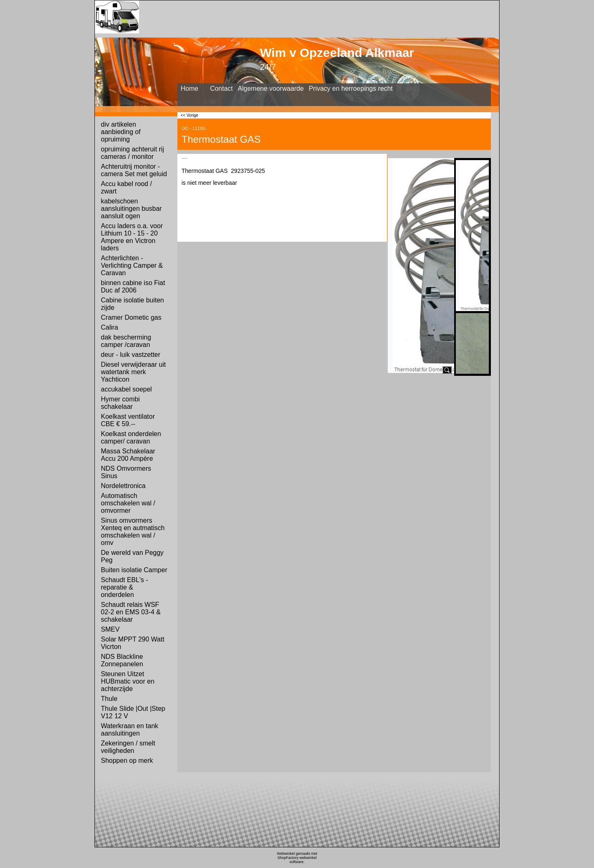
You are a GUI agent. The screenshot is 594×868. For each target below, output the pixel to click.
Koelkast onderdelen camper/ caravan (131, 438)
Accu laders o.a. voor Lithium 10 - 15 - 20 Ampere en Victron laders (132, 237)
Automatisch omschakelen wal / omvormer (128, 503)
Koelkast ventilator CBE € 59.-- (128, 420)
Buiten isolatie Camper (134, 570)
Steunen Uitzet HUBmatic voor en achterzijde (128, 681)
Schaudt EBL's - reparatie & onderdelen (125, 587)
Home (190, 88)
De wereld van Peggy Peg (132, 556)
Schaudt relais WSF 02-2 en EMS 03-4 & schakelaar (131, 612)
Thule (109, 699)
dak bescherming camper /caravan (126, 341)
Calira (110, 327)
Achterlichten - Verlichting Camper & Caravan (132, 265)
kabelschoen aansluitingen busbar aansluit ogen (132, 209)
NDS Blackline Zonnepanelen (122, 660)
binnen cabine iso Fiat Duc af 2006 (133, 287)
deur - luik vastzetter (131, 355)
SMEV (110, 629)
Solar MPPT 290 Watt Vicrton (133, 643)
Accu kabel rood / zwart (127, 188)
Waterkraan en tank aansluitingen (130, 730)
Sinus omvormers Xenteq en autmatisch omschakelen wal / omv (133, 532)
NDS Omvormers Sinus (126, 472)
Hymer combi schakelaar (120, 403)
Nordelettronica (124, 486)
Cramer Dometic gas (131, 317)
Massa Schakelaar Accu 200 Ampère (128, 455)
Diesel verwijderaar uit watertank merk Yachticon (133, 372)
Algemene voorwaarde (271, 88)
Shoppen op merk (127, 761)
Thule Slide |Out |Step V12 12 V (133, 712)
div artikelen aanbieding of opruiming (121, 132)
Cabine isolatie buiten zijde (133, 304)
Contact (221, 88)
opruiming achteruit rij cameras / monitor (133, 153)
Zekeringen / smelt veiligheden (128, 747)
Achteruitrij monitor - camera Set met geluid (134, 170)
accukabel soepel (127, 389)
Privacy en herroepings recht (351, 88)
